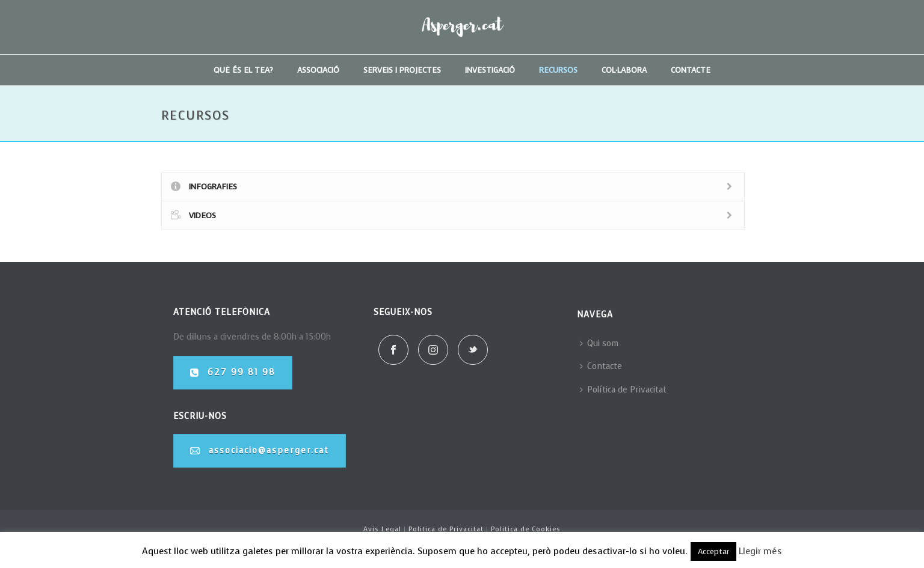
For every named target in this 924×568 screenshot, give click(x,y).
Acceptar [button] (713, 551)
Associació (318, 70)
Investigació (490, 70)
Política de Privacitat (623, 390)
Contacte (691, 70)
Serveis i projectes (402, 70)
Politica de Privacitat (446, 529)
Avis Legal (382, 529)
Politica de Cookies (526, 529)
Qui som (599, 344)
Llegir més (760, 551)
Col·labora (624, 70)
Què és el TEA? (243, 70)
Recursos (558, 70)
